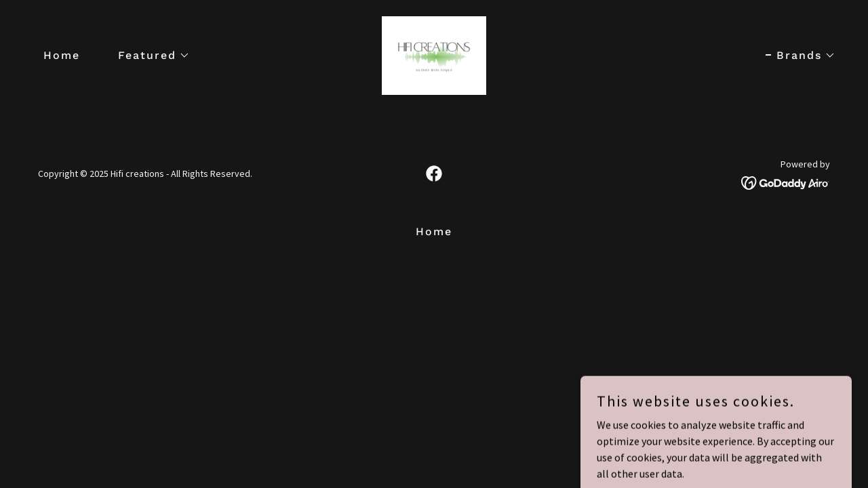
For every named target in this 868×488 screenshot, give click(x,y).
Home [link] (62, 55)
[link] (434, 54)
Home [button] (434, 231)
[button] (149, 56)
